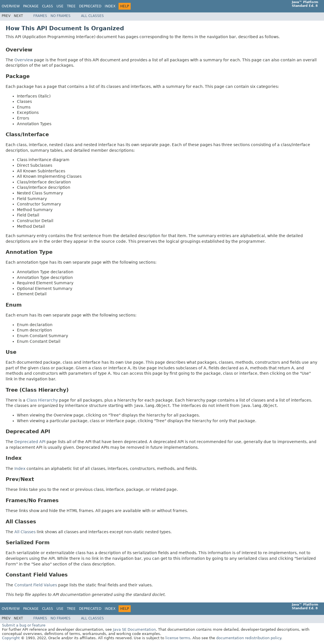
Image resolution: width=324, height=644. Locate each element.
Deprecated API (30, 442)
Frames (40, 16)
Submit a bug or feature (24, 625)
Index (110, 6)
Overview (11, 6)
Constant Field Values (36, 585)
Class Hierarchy (42, 400)
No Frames (61, 16)
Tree (71, 6)
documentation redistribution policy (249, 638)
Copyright (11, 638)
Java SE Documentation (134, 629)
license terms (178, 638)
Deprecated (90, 6)
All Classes (92, 16)
